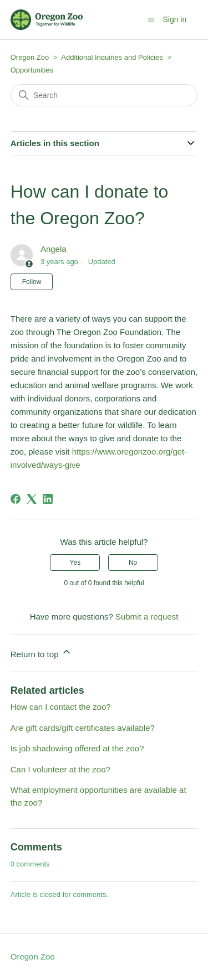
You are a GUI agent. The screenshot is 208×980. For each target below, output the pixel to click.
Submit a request (147, 617)
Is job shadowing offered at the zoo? (77, 748)
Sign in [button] (174, 19)
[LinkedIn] (48, 499)
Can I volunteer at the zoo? (60, 769)
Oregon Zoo (30, 57)
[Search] (104, 95)
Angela (54, 249)
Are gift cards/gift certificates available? (83, 728)
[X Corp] (32, 499)
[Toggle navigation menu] (151, 19)
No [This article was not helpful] (133, 563)
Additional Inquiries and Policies (113, 57)
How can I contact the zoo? (61, 707)
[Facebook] (16, 499)
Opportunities (32, 70)
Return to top (41, 653)
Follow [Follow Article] (32, 282)
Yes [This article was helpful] (75, 563)
